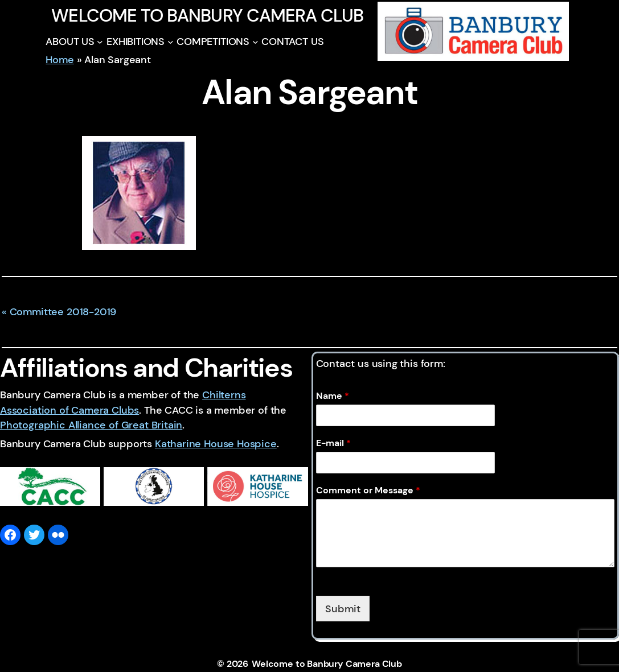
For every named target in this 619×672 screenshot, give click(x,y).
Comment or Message (368, 490)
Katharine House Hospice (216, 444)
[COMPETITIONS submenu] (255, 42)
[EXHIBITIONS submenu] (171, 42)
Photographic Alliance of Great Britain (91, 425)
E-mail (333, 443)
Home (60, 59)
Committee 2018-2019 (63, 312)
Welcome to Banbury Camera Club (207, 16)
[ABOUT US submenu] (100, 42)
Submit (343, 609)
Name (333, 396)
